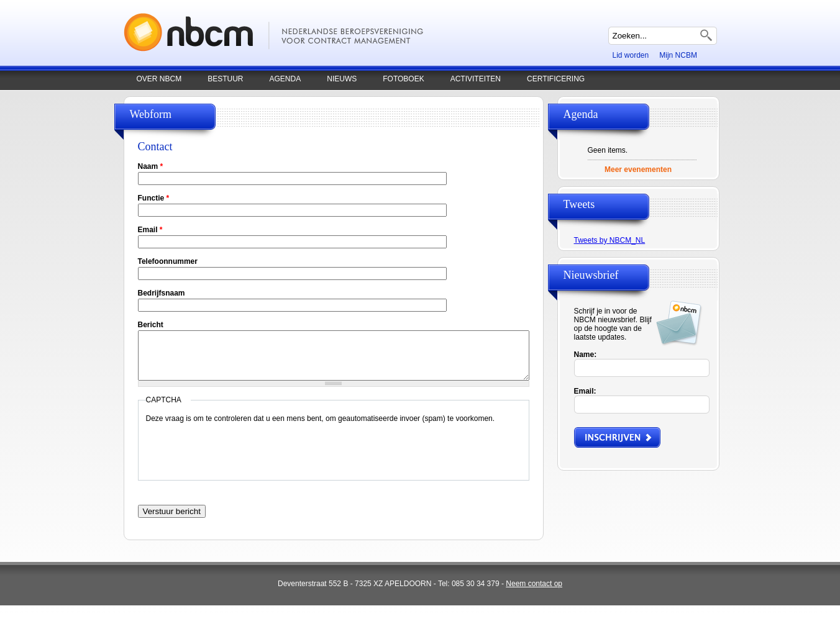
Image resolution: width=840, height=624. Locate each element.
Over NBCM (159, 79)
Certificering (556, 79)
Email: (585, 391)
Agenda (285, 79)
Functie (154, 198)
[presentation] (240, 458)
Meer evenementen (638, 170)
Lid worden (631, 55)
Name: (586, 355)
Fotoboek (403, 79)
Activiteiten (476, 79)
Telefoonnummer (168, 261)
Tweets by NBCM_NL (610, 240)
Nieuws (342, 79)
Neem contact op (534, 584)
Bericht (151, 325)
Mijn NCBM (678, 55)
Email (150, 230)
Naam (151, 166)
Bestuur (225, 79)
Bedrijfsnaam (162, 293)
